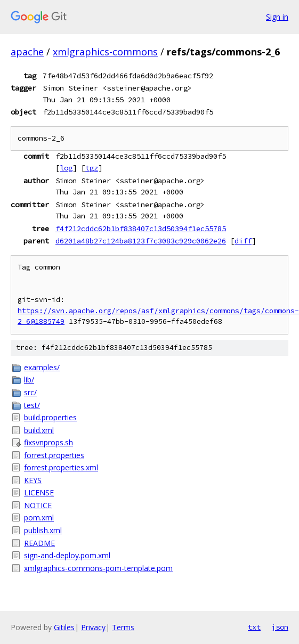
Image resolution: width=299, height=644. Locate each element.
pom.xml (39, 517)
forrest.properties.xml (61, 467)
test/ (32, 405)
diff (243, 241)
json (280, 627)
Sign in (277, 17)
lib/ (29, 380)
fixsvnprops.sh (49, 442)
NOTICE (38, 505)
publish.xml (43, 530)
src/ (30, 392)
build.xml (39, 430)
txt (254, 627)
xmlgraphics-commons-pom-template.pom (98, 568)
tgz (92, 168)
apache (27, 52)
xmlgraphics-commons (105, 52)
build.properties (50, 417)
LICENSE (39, 492)
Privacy (93, 627)
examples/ (42, 367)
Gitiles (64, 627)
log (66, 168)
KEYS (33, 480)
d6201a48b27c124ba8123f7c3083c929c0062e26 (141, 241)
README (39, 543)
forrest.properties (54, 455)
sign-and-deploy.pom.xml (67, 555)
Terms (123, 627)
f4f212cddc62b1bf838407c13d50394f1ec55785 (141, 229)
